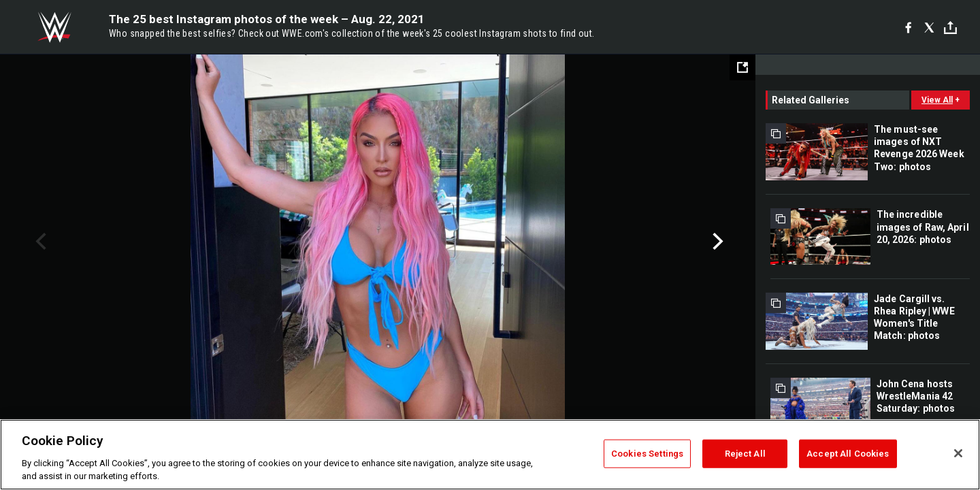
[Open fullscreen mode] (742, 67)
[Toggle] (950, 28)
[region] (490, 455)
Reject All (745, 454)
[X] (929, 27)
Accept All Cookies (848, 454)
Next (716, 242)
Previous (39, 242)
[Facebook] (908, 27)
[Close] (958, 453)
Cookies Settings (647, 454)
